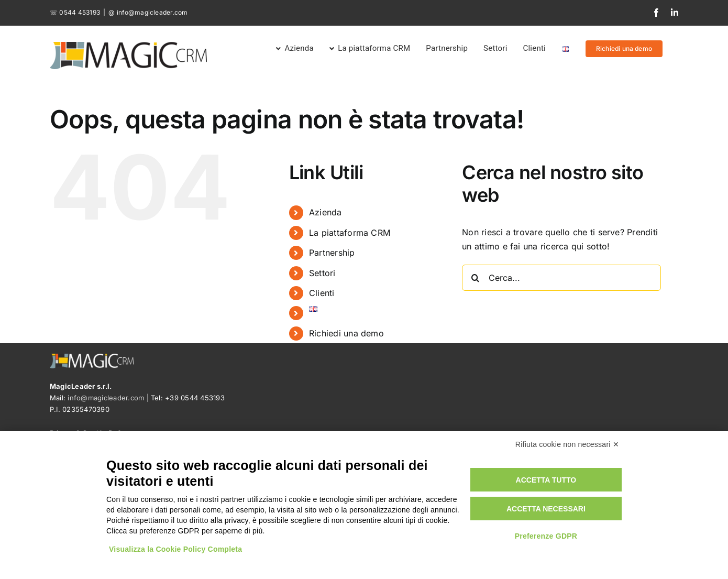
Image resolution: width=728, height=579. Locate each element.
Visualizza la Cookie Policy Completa (175, 549)
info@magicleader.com (106, 398)
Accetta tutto (546, 480)
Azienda (326, 212)
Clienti (322, 293)
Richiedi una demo (346, 333)
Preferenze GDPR (546, 536)
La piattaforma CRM (350, 233)
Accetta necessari (546, 509)
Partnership (332, 253)
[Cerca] (475, 278)
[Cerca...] (561, 278)
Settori (322, 273)
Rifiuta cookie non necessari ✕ (567, 444)
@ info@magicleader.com (148, 12)
